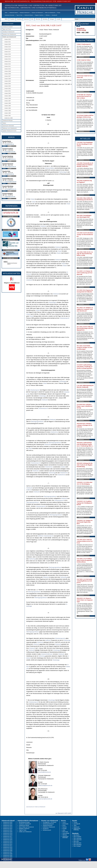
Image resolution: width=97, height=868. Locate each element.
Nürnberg (45, 19)
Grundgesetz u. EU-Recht (49, 822)
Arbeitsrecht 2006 (8, 854)
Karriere (65, 827)
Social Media (66, 833)
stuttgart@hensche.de (10, 197)
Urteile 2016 (8, 54)
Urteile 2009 (8, 71)
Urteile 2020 (8, 44)
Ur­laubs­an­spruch (64, 318)
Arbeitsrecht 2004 (8, 857)
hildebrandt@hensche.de (45, 785)
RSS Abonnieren (7, 859)
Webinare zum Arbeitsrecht (10, 128)
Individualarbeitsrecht (48, 824)
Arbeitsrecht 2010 (8, 847)
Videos (4, 123)
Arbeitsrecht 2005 (8, 855)
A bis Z (64, 822)
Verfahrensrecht (47, 830)
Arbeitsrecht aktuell (14, 13)
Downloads (65, 824)
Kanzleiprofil (54, 15)
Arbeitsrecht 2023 (8, 827)
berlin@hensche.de (9, 144)
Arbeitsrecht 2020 (8, 832)
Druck (64, 825)
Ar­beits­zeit (43, 226)
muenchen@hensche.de (10, 182)
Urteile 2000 (8, 93)
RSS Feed (65, 832)
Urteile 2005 (8, 81)
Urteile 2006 (8, 79)
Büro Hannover (78, 840)
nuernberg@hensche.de (10, 189)
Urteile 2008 (8, 74)
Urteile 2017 (8, 52)
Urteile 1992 (8, 113)
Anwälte (58, 19)
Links (64, 830)
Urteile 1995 (8, 106)
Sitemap (65, 835)
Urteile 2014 (8, 59)
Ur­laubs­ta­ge (63, 381)
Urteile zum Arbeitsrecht (50, 13)
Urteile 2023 (8, 39)
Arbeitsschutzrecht (48, 825)
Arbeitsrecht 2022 (8, 829)
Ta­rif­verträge (63, 172)
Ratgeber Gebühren (39, 15)
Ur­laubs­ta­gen (52, 302)
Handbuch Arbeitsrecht (25, 13)
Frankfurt (12, 19)
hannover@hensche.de (10, 167)
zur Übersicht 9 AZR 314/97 (63, 813)
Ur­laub (32, 199)
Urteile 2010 (8, 69)
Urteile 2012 (8, 64)
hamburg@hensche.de (10, 159)
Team (75, 825)
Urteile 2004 (8, 84)
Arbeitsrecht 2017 (8, 836)
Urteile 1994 (8, 108)
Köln (32, 19)
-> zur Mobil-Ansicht (8, 24)
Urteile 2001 (8, 91)
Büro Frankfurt (77, 837)
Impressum (76, 827)
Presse (59, 13)
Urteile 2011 (8, 66)
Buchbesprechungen (24, 822)
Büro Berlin (76, 835)
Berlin (6, 19)
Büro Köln (76, 841)
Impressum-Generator (10, 15)
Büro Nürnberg (77, 845)
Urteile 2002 (8, 89)
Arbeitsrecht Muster (29, 15)
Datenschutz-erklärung (77, 829)
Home (6, 13)
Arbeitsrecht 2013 (8, 843)
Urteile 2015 (8, 57)
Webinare (48, 15)
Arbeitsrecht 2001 (8, 862)
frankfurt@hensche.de (10, 152)
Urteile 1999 (8, 96)
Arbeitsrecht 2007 (8, 852)
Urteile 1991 (8, 116)
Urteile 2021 (8, 42)
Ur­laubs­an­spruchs (60, 638)
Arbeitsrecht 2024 (8, 825)
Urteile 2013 (8, 62)
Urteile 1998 (8, 98)
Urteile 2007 (8, 76)
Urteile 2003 (8, 86)
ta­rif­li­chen (41, 536)
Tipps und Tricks (7, 29)
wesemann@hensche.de (45, 799)
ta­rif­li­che (29, 490)
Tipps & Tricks (19, 15)
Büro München (77, 843)
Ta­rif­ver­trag (52, 473)
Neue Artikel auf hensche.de (26, 827)
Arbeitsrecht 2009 (8, 849)
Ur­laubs (59, 253)
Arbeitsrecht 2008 (8, 851)
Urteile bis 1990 (8, 118)
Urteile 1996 (8, 103)
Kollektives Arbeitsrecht (49, 827)
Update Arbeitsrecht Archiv (9, 131)
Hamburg (19, 19)
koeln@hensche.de (9, 174)
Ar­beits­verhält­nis (50, 168)
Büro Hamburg (77, 838)
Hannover (26, 19)
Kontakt (64, 829)
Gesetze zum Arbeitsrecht (37, 13)
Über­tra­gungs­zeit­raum (37, 422)
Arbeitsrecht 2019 (8, 833)
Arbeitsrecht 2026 (8, 822)
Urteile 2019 (8, 47)
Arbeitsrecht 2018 (8, 835)
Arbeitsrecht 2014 (8, 841)
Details (10, 146)
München (38, 19)
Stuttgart (52, 19)
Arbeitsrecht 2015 (8, 840)
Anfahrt (4, 146)
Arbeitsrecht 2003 (8, 858)
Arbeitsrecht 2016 (8, 838)
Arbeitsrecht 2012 (8, 844)
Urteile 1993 (8, 111)
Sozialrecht (46, 829)
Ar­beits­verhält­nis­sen (47, 654)
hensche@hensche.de (44, 772)
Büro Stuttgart (77, 846)
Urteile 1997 (8, 101)
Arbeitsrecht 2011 (8, 846)
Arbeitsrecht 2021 (8, 830)
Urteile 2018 (8, 49)
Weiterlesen (81, 57)
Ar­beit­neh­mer (54, 432)
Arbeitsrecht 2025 (8, 824)
